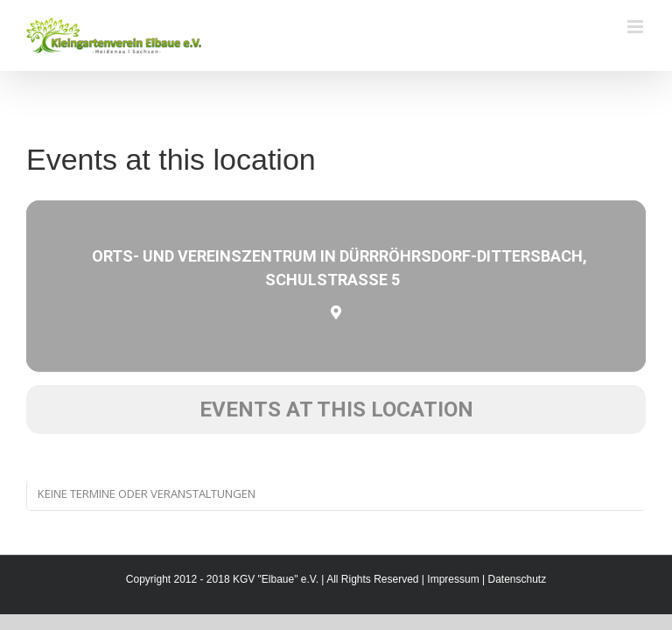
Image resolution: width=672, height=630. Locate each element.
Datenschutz (517, 579)
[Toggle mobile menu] (637, 27)
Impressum (453, 579)
